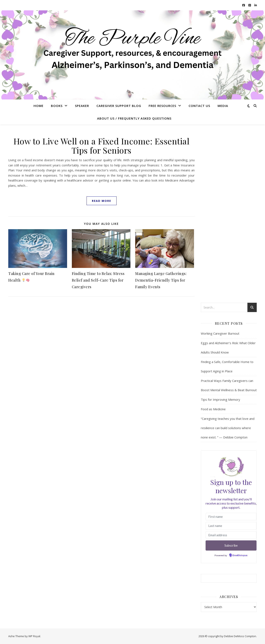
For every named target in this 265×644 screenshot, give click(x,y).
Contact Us (199, 106)
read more (102, 201)
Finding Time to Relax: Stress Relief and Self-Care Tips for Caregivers (98, 280)
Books (57, 106)
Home (39, 106)
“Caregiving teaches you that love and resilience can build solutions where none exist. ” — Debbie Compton (228, 428)
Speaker (82, 106)
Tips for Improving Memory (220, 399)
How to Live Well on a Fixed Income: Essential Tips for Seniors (102, 146)
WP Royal (34, 636)
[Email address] (231, 535)
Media (223, 106)
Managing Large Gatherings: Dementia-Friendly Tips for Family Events (161, 280)
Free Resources (162, 106)
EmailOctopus (240, 556)
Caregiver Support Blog (119, 106)
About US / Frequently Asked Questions (134, 118)
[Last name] (231, 526)
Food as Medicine (213, 409)
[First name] (231, 517)
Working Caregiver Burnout (220, 333)
